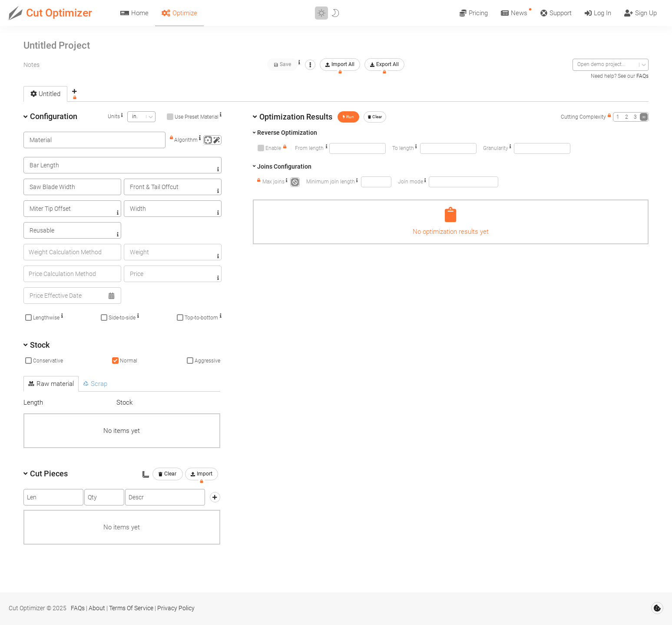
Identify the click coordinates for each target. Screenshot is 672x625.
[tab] (75, 93)
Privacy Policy (176, 608)
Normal (129, 361)
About (97, 608)
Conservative (48, 361)
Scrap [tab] (95, 384)
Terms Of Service (131, 608)
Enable (273, 148)
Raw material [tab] (51, 384)
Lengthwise (46, 318)
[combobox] (578, 65)
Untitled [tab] (45, 94)
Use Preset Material (197, 117)
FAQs (642, 76)
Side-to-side (122, 318)
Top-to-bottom (201, 318)
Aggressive (207, 361)
